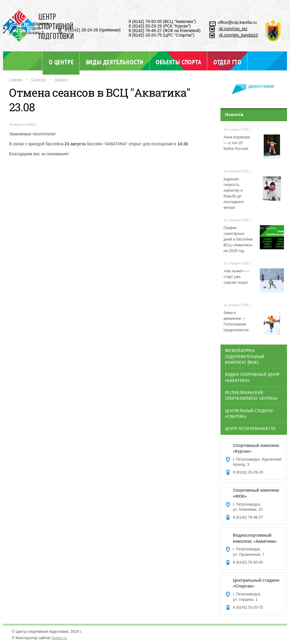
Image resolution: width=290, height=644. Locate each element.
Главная (16, 79)
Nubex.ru (59, 638)
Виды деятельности (115, 62)
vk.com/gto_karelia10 (238, 35)
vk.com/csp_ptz (233, 29)
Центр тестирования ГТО (250, 428)
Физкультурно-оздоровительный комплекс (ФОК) (245, 356)
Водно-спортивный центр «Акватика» (252, 377)
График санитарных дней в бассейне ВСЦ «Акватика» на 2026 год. (238, 239)
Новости (61, 79)
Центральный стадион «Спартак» (249, 413)
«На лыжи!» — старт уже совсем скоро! (236, 277)
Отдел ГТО (227, 62)
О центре (61, 62)
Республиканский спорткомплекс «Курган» (251, 395)
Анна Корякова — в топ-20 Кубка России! (237, 143)
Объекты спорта (178, 62)
